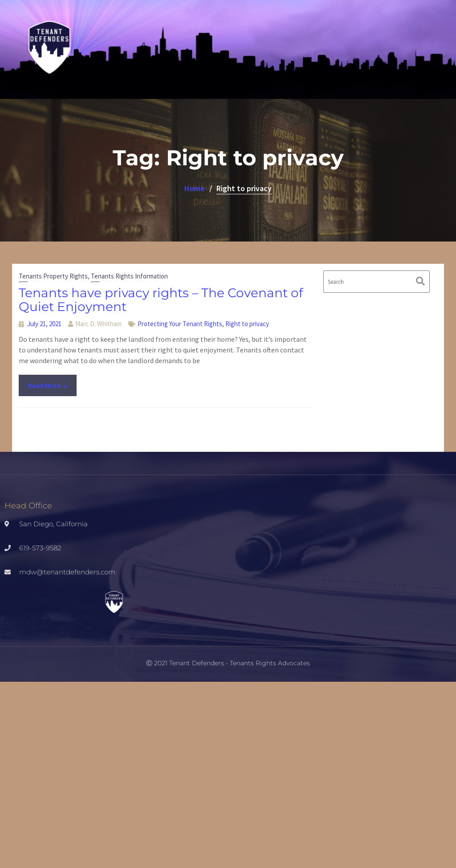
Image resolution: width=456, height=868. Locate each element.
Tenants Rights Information (129, 276)
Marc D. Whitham (98, 324)
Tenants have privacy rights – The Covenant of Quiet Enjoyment (161, 300)
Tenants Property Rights (53, 276)
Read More (44, 385)
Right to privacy (247, 324)
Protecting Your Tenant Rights (180, 324)
